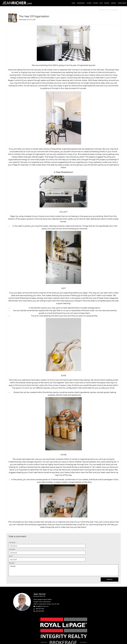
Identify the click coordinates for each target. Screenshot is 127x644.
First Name (13, 542)
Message (12, 563)
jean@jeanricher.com (42, 606)
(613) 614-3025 (40, 609)
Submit (110, 579)
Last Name (12, 549)
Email (11, 556)
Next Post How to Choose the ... (110, 10)
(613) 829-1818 (40, 611)
